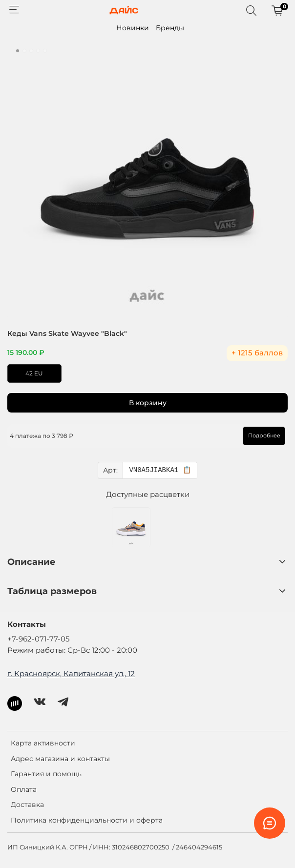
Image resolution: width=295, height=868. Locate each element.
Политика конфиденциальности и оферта (87, 820)
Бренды (170, 28)
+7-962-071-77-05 (38, 639)
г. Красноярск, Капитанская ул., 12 (71, 673)
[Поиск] (251, 10)
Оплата (24, 789)
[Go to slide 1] (18, 51)
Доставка (27, 805)
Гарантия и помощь (46, 774)
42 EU (34, 373)
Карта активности (43, 743)
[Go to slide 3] (31, 51)
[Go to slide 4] (38, 51)
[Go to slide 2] (24, 51)
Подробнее (264, 435)
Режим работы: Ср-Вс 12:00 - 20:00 (72, 650)
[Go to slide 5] (45, 51)
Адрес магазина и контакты (60, 759)
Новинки (133, 28)
